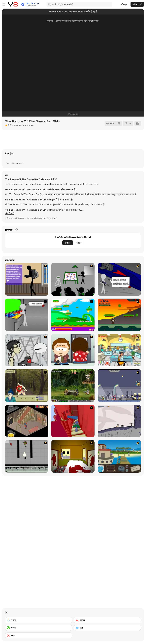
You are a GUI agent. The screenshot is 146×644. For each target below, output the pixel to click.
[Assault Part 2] (119, 279)
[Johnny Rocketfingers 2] (27, 350)
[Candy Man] (73, 315)
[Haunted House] (27, 421)
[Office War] (119, 350)
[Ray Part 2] (73, 350)
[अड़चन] (107, 620)
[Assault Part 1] (73, 279)
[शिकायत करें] (128, 123)
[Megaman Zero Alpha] (119, 386)
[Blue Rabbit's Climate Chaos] (119, 456)
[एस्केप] (39, 628)
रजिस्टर (68, 243)
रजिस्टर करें (137, 4)
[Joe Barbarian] (119, 315)
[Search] (49, 4)
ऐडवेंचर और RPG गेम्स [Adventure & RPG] (17, 218)
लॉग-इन (124, 4)
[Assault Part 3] (27, 315)
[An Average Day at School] (27, 279)
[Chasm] (73, 421)
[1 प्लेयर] (39, 620)
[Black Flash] (27, 456)
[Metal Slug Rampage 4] (73, 386)
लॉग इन (79, 243)
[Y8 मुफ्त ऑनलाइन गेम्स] (13, 4)
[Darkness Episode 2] (73, 456)
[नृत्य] (107, 628)
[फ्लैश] (39, 635)
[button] (10, 214)
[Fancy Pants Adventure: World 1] (119, 421)
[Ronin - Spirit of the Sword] (27, 386)
